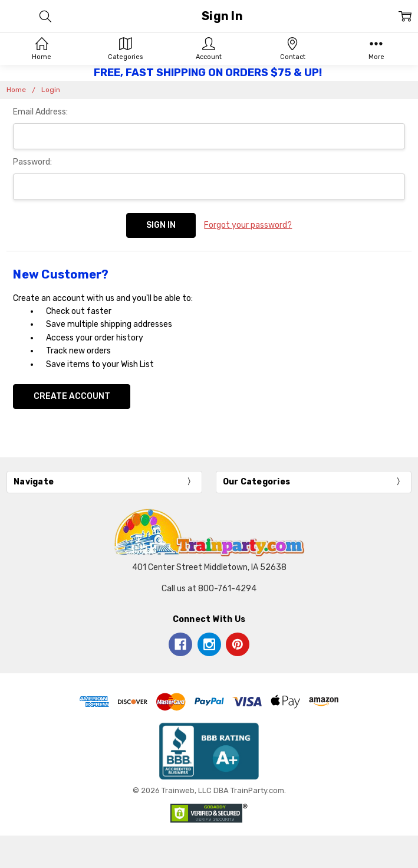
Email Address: (40, 112)
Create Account (72, 396)
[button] (209, 751)
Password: (32, 162)
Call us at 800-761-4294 (209, 589)
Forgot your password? (248, 225)
